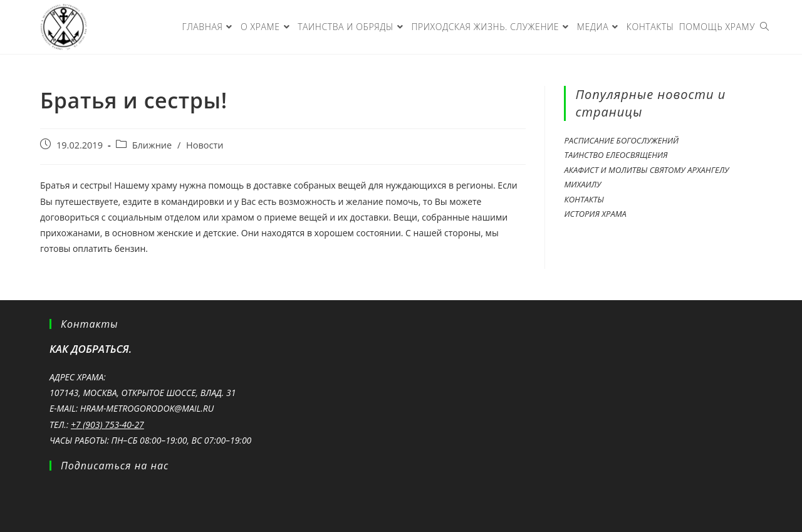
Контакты (584, 199)
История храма (595, 214)
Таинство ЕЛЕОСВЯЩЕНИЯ (616, 155)
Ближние (152, 145)
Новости (205, 145)
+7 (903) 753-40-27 (107, 425)
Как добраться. (91, 349)
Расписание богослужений (621, 140)
